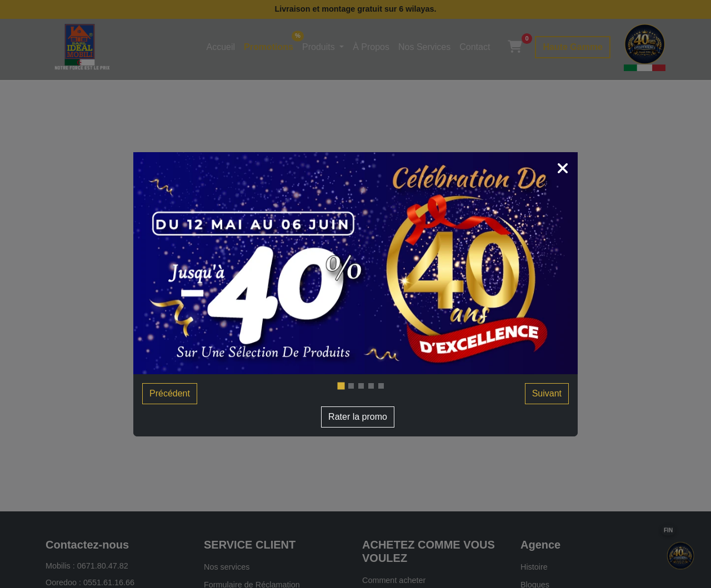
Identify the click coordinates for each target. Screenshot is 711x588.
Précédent (170, 393)
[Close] (563, 170)
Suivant (547, 393)
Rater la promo (358, 417)
